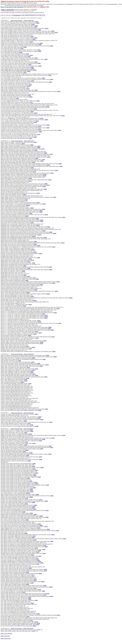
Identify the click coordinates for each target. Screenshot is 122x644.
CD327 (32, 223)
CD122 (51, 46)
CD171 (64, 217)
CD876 (34, 278)
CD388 (48, 128)
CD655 (43, 209)
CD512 (58, 309)
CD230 (37, 484)
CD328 (44, 186)
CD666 (33, 466)
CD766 (41, 500)
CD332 (30, 181)
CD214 (35, 122)
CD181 (34, 464)
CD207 (27, 280)
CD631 (41, 211)
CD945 (41, 366)
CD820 (27, 450)
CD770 (34, 172)
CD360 (39, 63)
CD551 (33, 69)
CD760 (58, 282)
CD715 (36, 27)
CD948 (30, 178)
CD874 (39, 321)
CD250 (29, 95)
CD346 (42, 342)
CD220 (37, 121)
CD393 (35, 505)
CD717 (22, 49)
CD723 (36, 58)
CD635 (56, 170)
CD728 (53, 31)
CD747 (40, 333)
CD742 (38, 101)
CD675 (37, 22)
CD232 (45, 237)
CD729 (44, 553)
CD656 (28, 292)
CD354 (35, 252)
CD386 (38, 614)
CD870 (51, 587)
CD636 (34, 469)
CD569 (29, 268)
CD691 (34, 488)
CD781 (50, 267)
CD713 (36, 113)
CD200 (32, 67)
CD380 (27, 54)
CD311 (50, 180)
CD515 (43, 314)
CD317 (46, 409)
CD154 (39, 134)
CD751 (24, 306)
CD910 (36, 150)
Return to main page (5, 636)
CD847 (36, 600)
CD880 (41, 525)
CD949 (46, 120)
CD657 (40, 51)
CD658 (51, 79)
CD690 (38, 148)
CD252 (37, 338)
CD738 (46, 215)
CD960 (60, 164)
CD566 (31, 453)
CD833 (39, 129)
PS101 (33, 523)
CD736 (35, 588)
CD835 (40, 66)
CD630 (31, 102)
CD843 (42, 220)
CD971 (35, 142)
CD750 (28, 89)
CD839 (31, 497)
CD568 (37, 219)
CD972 (23, 144)
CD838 (46, 184)
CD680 (45, 153)
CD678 (32, 145)
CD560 (48, 125)
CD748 (31, 425)
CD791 (55, 197)
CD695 (33, 508)
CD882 (29, 598)
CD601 (27, 378)
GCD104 (47, 594)
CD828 (45, 189)
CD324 (27, 346)
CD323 (63, 116)
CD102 (30, 434)
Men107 (28, 493)
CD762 (35, 109)
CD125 (36, 62)
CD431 (48, 106)
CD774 (24, 592)
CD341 (60, 130)
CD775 (38, 564)
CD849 (34, 474)
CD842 (36, 473)
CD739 (39, 50)
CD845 (40, 410)
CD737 (50, 75)
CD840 (40, 132)
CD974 (17, 98)
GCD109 (34, 300)
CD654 (25, 266)
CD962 (33, 502)
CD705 (52, 173)
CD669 (27, 455)
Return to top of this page (17, 20)
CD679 (30, 65)
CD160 (31, 42)
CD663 (37, 494)
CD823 (34, 39)
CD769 (50, 454)
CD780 (54, 351)
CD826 (50, 446)
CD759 (46, 527)
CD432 (25, 47)
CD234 (36, 90)
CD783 (32, 208)
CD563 (32, 36)
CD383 (27, 216)
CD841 (39, 30)
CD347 (51, 422)
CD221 (26, 442)
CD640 (54, 233)
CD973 (51, 270)
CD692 (19, 361)
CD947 (31, 97)
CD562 (49, 157)
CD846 (45, 586)
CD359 (36, 26)
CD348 (46, 59)
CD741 (36, 331)
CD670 (33, 347)
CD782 (33, 263)
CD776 (36, 548)
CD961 (53, 283)
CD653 (25, 194)
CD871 (47, 510)
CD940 (21, 53)
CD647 (45, 545)
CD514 (63, 243)
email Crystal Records (29, 20)
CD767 (57, 531)
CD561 (35, 580)
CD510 (42, 118)
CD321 (31, 481)
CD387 (44, 549)
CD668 (35, 241)
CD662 (36, 158)
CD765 (64, 435)
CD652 (36, 38)
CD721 (44, 176)
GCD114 (39, 235)
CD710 (29, 424)
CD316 (25, 275)
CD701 (42, 161)
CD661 (41, 43)
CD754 (29, 86)
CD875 (25, 73)
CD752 (34, 536)
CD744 (28, 367)
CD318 (34, 506)
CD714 (31, 55)
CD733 (32, 260)
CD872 (71, 298)
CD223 (26, 379)
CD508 (42, 468)
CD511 (48, 227)
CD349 (49, 329)
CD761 (32, 81)
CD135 (38, 193)
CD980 (43, 439)
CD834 (38, 560)
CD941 (35, 244)
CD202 (29, 71)
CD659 (39, 363)
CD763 (29, 57)
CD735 (47, 28)
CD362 (53, 535)
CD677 (37, 414)
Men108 (28, 205)
